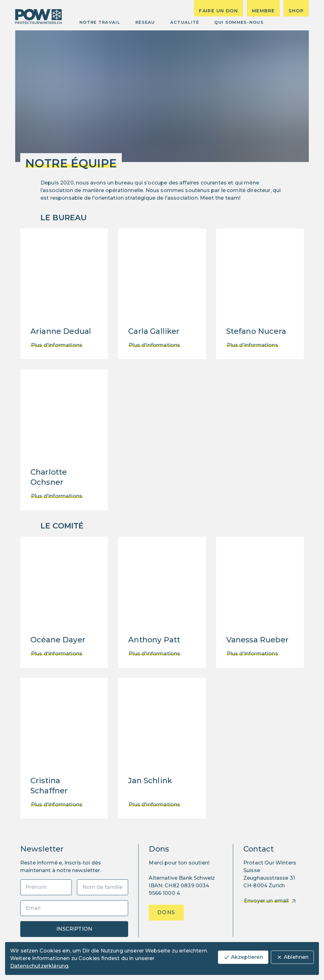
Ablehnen (292, 957)
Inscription (74, 929)
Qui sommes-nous (239, 22)
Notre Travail (100, 22)
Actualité (185, 22)
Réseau (145, 22)
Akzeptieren (243, 957)
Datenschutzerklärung (39, 966)
